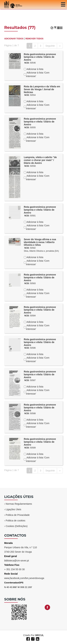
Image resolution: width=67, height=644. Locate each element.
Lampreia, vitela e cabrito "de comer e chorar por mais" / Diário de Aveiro (40, 160)
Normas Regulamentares (19, 504)
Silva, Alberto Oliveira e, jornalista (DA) (41, 251)
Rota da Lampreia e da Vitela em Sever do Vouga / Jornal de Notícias (42, 89)
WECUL (40, 635)
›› (60, 46)
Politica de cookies (15, 521)
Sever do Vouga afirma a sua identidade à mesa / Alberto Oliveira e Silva (40, 242)
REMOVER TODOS (34, 39)
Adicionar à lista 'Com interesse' (38, 74)
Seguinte (50, 46)
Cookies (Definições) (16, 526)
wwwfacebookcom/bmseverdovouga (24, 578)
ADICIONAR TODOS (14, 39)
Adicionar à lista (35, 69)
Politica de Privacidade (18, 515)
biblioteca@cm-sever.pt (17, 561)
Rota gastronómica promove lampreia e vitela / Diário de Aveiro (40, 57)
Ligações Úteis (13, 509)
